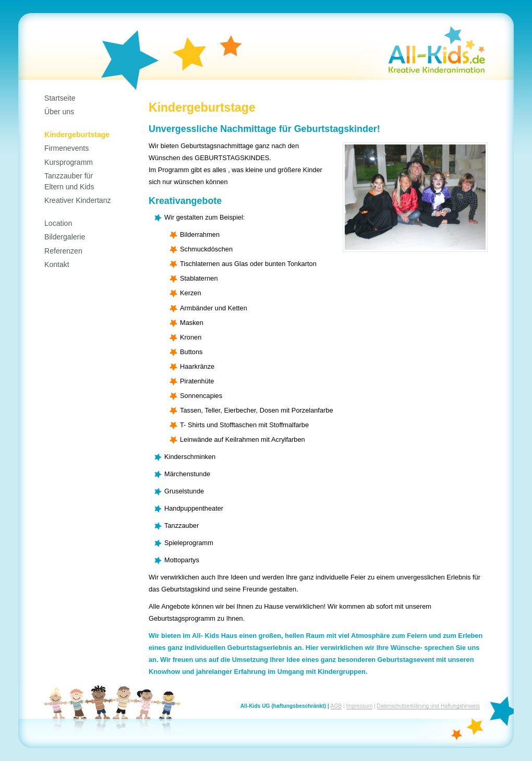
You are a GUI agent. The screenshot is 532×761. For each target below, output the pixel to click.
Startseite (60, 98)
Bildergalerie (65, 237)
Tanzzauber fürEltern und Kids (69, 181)
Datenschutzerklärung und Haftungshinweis (428, 706)
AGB (336, 706)
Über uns (59, 112)
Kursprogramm (69, 162)
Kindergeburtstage (77, 135)
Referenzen (63, 251)
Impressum (360, 706)
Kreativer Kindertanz (78, 200)
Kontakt (57, 264)
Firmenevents (66, 148)
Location (58, 223)
